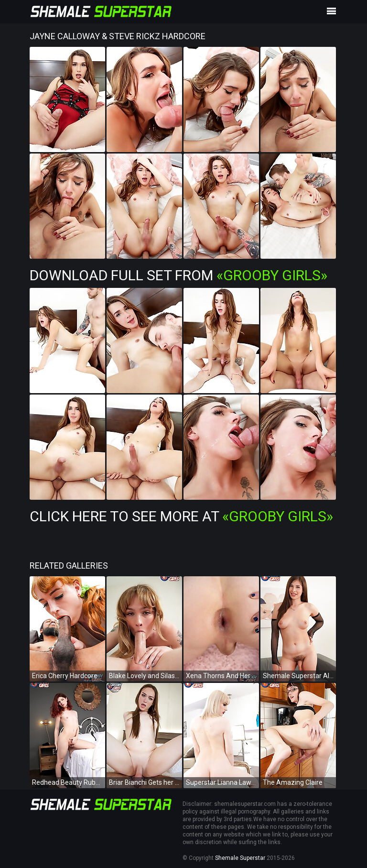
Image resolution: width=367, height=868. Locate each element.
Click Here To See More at (181, 516)
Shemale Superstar (240, 858)
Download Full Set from (178, 275)
